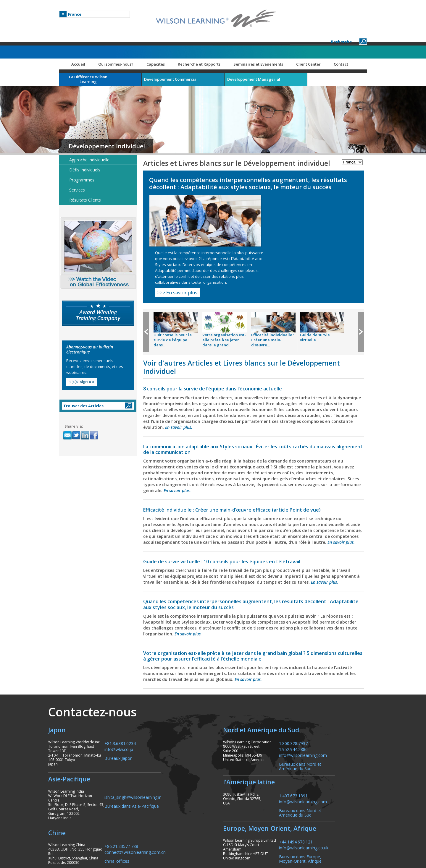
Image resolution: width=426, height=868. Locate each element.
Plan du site (312, 843)
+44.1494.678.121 (321, 784)
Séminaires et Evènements (264, 37)
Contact (347, 37)
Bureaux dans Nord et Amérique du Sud (325, 709)
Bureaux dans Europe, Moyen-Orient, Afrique (325, 801)
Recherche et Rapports (205, 37)
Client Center (315, 37)
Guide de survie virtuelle (321, 268)
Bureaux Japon (136, 701)
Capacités (162, 37)
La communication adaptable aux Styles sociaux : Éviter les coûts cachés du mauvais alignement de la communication (245, 380)
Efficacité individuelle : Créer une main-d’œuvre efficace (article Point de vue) (238, 440)
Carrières (282, 843)
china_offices (135, 799)
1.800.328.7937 (318, 686)
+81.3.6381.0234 (138, 686)
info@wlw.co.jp (137, 692)
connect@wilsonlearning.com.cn (153, 790)
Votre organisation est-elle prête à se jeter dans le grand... (230, 270)
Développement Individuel (113, 119)
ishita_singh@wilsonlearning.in (151, 739)
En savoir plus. (282, 223)
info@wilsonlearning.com (328, 698)
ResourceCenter (345, 843)
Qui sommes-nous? (122, 37)
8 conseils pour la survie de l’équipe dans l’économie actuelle (219, 319)
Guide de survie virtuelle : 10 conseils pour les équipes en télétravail (228, 498)
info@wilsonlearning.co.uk (329, 790)
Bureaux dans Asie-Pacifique (149, 748)
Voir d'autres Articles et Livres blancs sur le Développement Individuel (248, 298)
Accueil (84, 37)
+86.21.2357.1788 (139, 784)
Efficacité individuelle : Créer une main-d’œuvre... (279, 270)
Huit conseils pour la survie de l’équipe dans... (179, 270)
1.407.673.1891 (318, 738)
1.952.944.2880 (318, 692)
